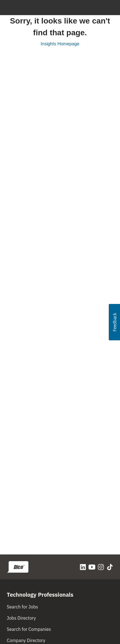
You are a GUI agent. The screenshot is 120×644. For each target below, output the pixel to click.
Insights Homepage (60, 44)
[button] (114, 322)
